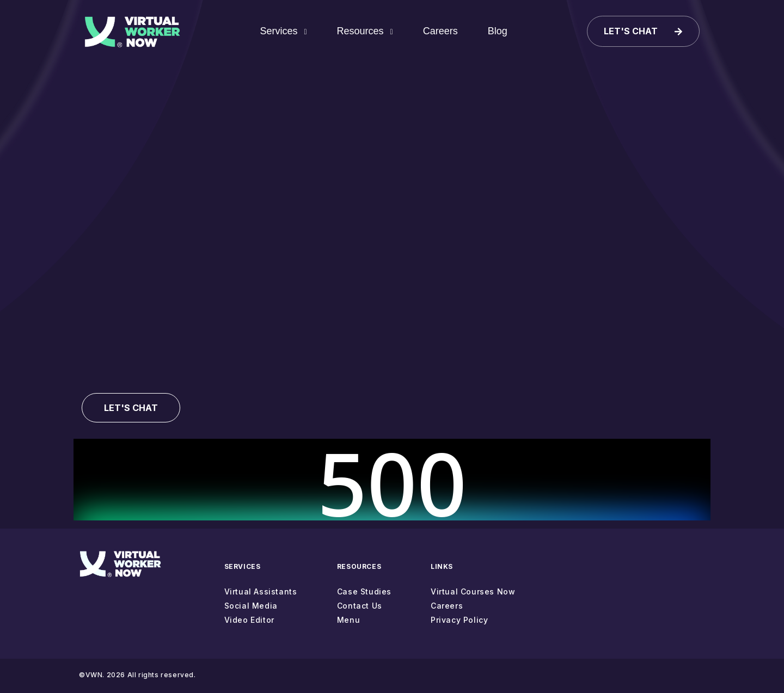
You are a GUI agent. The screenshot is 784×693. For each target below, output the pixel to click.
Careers (442, 32)
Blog (499, 32)
